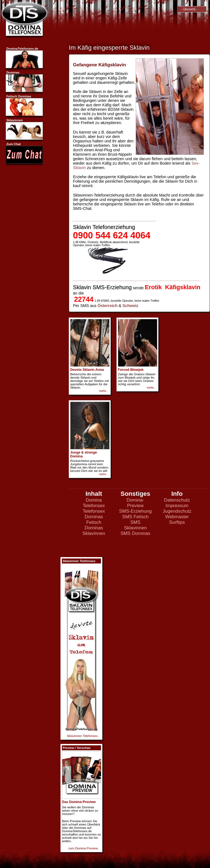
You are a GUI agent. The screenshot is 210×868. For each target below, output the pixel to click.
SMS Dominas (135, 533)
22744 (84, 299)
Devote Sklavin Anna (87, 370)
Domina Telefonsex (94, 503)
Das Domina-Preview (79, 802)
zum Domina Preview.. (84, 848)
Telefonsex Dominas (94, 514)
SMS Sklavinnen (135, 525)
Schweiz (130, 306)
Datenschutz (177, 500)
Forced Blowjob (131, 370)
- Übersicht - (188, 9)
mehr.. (103, 391)
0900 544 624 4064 (112, 235)
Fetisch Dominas (94, 525)
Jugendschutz (177, 511)
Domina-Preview (135, 503)
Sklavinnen (94, 533)
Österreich (108, 306)
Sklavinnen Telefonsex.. (83, 736)
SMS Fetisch (135, 517)
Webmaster (177, 517)
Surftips (177, 522)
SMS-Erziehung (135, 511)
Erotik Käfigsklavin (173, 287)
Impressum (177, 506)
